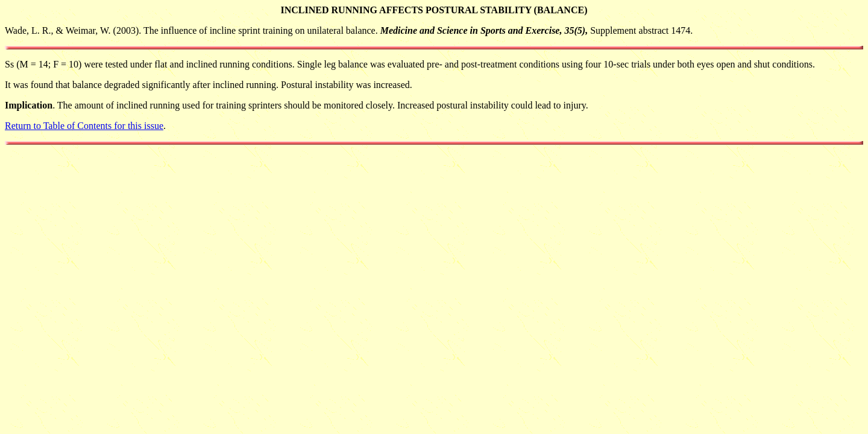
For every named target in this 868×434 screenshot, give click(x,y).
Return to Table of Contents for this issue (84, 126)
